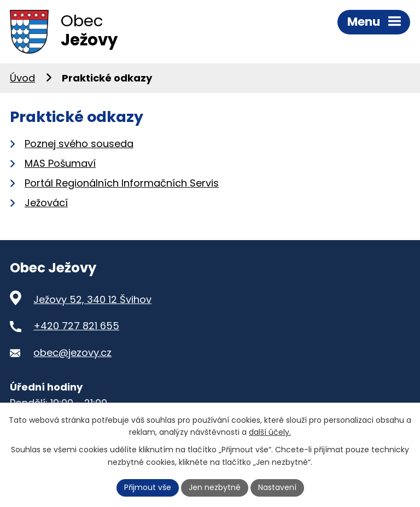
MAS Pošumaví (60, 163)
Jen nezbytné (215, 487)
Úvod (22, 78)
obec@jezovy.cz (72, 352)
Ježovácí (46, 203)
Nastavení (277, 487)
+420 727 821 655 (76, 326)
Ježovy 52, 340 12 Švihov (92, 299)
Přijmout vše (148, 487)
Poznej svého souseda (79, 144)
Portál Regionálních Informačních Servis (122, 183)
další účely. (270, 433)
